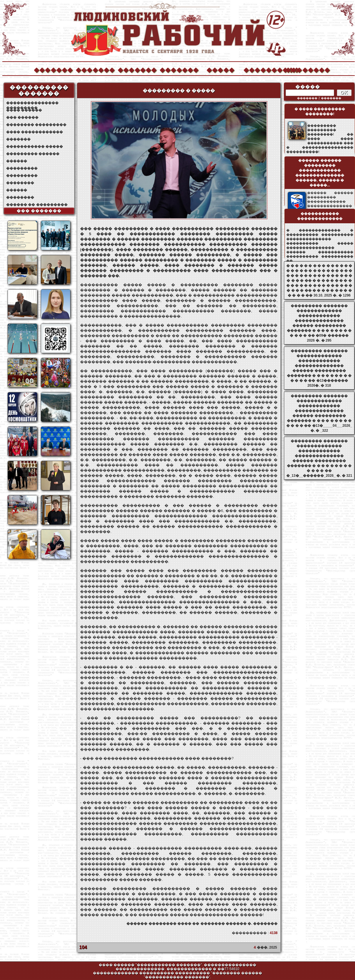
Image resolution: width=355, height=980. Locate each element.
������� (53, 69)
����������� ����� (35, 147)
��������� (22, 168)
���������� (263, 69)
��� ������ (22, 117)
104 (83, 947)
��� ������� (39, 211)
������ (17, 161)
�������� (305, 69)
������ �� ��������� (37, 205)
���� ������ (24, 110)
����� (220, 69)
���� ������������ (35, 132)
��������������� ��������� (32, 103)
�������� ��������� (36, 125)
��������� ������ (33, 154)
